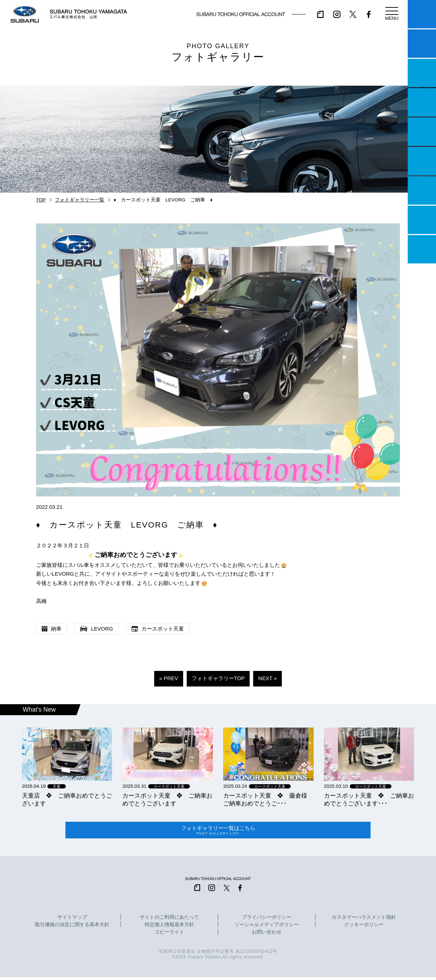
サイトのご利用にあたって (169, 920)
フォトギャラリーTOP (218, 678)
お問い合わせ (267, 935)
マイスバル (422, 14)
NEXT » (267, 678)
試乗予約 (422, 44)
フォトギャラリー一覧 (80, 200)
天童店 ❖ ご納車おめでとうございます (67, 799)
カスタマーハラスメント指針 (364, 920)
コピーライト (169, 935)
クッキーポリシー (364, 928)
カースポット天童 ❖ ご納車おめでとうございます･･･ (369, 799)
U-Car (422, 161)
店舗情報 (422, 132)
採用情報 (422, 249)
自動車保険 (422, 190)
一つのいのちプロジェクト (422, 73)
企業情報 (422, 220)
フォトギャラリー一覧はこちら (218, 832)
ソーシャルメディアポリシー (267, 928)
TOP (41, 200)
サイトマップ (72, 920)
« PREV (168, 678)
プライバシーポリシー (267, 920)
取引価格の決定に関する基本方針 (72, 928)
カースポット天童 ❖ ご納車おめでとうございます (167, 799)
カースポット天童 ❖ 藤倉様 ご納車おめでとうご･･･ (268, 799)
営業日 (422, 102)
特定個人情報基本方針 (169, 928)
